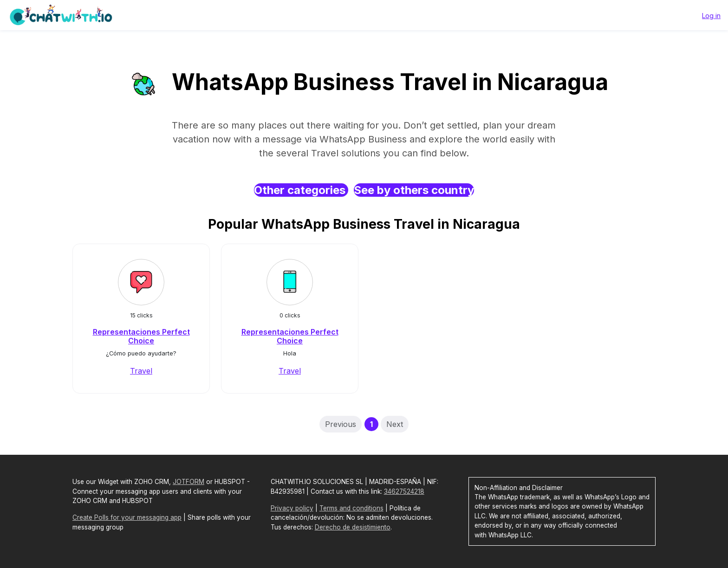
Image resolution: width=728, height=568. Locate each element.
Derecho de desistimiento (353, 527)
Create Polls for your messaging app (127, 517)
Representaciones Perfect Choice (141, 336)
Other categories (301, 190)
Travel (141, 371)
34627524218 (404, 491)
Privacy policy (292, 508)
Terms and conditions (351, 508)
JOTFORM (188, 482)
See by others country (414, 190)
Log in (711, 16)
